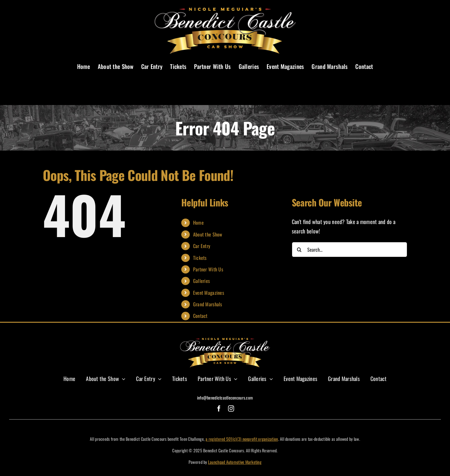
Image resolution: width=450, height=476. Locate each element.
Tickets (200, 258)
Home (198, 223)
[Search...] (349, 250)
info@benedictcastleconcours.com (225, 398)
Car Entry (202, 246)
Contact (200, 316)
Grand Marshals (208, 304)
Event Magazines (209, 293)
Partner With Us (208, 269)
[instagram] (231, 409)
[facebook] (219, 409)
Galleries (201, 281)
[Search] (299, 250)
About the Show (208, 234)
